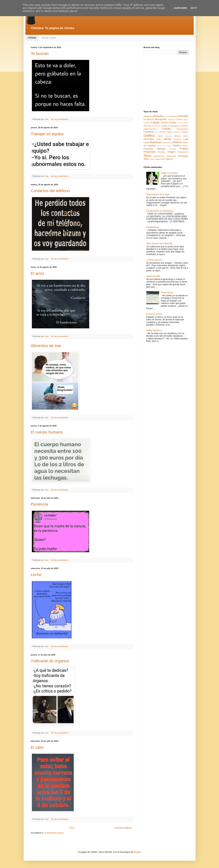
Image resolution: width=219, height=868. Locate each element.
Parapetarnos (153, 227)
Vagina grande (153, 276)
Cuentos (185, 123)
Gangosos (177, 132)
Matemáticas (167, 142)
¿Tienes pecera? (154, 260)
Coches (147, 123)
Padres (177, 145)
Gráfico (149, 135)
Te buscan (40, 54)
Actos (167, 116)
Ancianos (173, 116)
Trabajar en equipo (47, 134)
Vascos (169, 159)
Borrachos (161, 119)
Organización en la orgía (158, 194)
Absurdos (158, 116)
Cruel (179, 123)
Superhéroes (159, 156)
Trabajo (152, 159)
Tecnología (183, 156)
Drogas (164, 126)
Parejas (161, 149)
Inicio (72, 828)
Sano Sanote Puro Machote (159, 244)
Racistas (161, 152)
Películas (173, 149)
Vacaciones (160, 159)
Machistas (156, 142)
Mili (145, 146)
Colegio (155, 122)
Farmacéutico (182, 129)
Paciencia (39, 504)
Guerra (160, 136)
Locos (146, 142)
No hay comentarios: (60, 119)
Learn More (180, 8)
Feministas (149, 132)
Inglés (159, 139)
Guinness (169, 136)
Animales (183, 116)
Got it (194, 8)
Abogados (148, 116)
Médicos (177, 142)
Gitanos (185, 132)
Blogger (137, 852)
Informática (149, 139)
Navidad (152, 146)
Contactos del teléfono (50, 191)
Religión (171, 152)
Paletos (186, 146)
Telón (146, 159)
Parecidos (148, 149)
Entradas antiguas (123, 828)
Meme (186, 142)
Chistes (32, 38)
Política (184, 149)
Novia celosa (167, 293)
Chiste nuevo (49, 38)
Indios (186, 136)
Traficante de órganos (50, 661)
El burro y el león (154, 314)
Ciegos (186, 120)
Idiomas (178, 136)
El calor (37, 747)
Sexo (148, 156)
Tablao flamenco (154, 330)
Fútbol (169, 132)
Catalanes (171, 120)
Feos (157, 132)
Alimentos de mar (46, 346)
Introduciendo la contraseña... (160, 211)
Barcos (151, 119)
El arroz (38, 273)
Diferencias (156, 126)
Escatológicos (174, 126)
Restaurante (183, 152)
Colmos (164, 123)
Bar (145, 119)
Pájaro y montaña (169, 173)
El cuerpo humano (47, 432)
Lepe (186, 139)
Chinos (179, 119)
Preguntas (150, 152)
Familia (166, 129)
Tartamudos (171, 156)
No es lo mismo (164, 146)
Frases (163, 132)
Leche (36, 575)
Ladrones (178, 139)
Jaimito (167, 139)
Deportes (148, 126)
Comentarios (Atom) (54, 833)
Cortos (172, 122)
